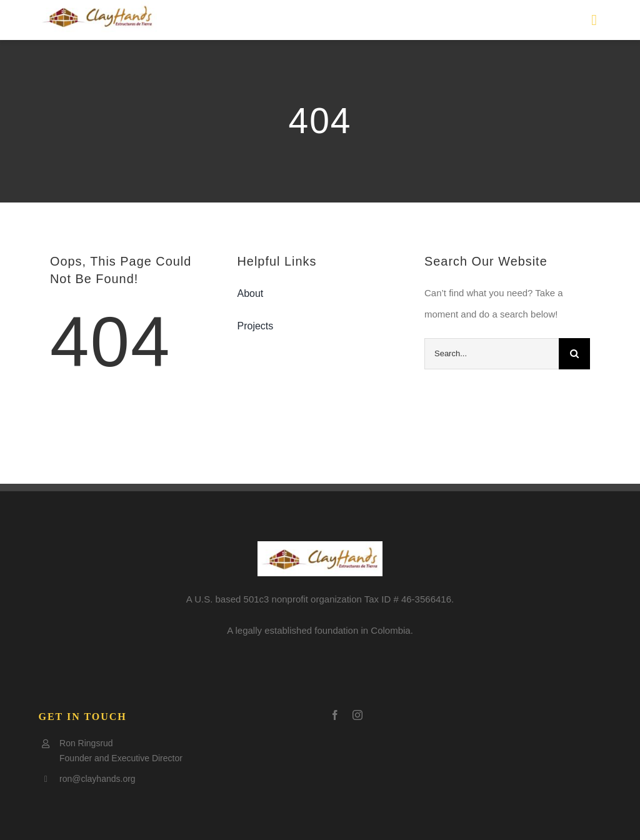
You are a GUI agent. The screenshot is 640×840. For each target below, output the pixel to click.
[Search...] (492, 354)
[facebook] (335, 715)
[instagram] (357, 715)
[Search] (574, 354)
